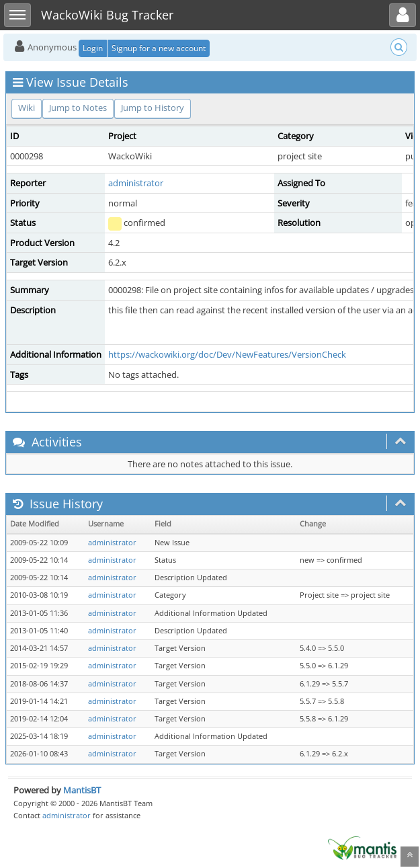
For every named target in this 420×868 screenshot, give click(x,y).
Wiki (27, 108)
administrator (136, 183)
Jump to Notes (78, 108)
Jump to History (153, 108)
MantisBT (82, 790)
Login (93, 48)
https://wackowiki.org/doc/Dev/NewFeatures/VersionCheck (227, 354)
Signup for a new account (159, 48)
